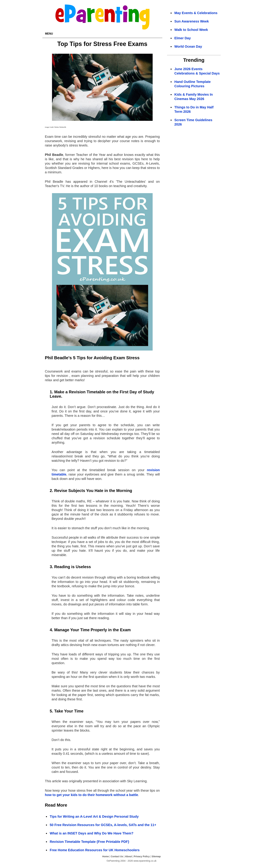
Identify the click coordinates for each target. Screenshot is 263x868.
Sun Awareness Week (192, 21)
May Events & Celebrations (196, 13)
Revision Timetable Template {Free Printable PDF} (90, 842)
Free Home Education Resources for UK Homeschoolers (95, 850)
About (128, 856)
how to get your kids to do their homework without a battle (92, 795)
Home (106, 856)
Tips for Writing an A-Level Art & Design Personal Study (94, 816)
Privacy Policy (142, 856)
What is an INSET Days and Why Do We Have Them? (92, 833)
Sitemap (156, 856)
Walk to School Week (191, 30)
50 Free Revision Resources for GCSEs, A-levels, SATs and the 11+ (103, 825)
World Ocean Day (188, 46)
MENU (49, 34)
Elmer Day (183, 38)
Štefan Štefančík (60, 127)
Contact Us (117, 856)
